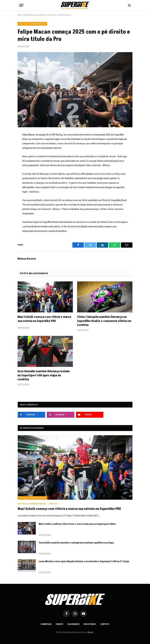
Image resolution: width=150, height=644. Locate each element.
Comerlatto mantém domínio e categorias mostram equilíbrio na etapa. (76, 543)
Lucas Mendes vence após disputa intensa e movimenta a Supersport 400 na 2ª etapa (84, 561)
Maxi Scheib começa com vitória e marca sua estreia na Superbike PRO (44, 319)
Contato (105, 624)
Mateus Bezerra (27, 259)
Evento (59, 624)
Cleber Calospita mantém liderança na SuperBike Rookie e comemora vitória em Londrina (104, 321)
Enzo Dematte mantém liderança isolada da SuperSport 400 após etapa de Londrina (44, 375)
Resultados (90, 624)
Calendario (73, 624)
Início (20, 15)
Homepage (46, 624)
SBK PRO (54, 504)
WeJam (90, 632)
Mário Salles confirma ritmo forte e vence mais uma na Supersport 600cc (77, 524)
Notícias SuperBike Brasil (32, 24)
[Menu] (21, 5)
